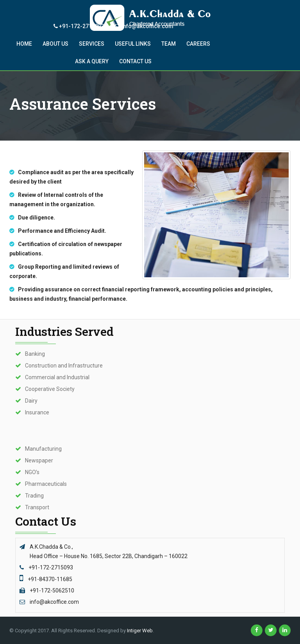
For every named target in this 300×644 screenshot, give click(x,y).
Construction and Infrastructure (64, 366)
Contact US (135, 61)
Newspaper (39, 460)
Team (169, 44)
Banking (35, 354)
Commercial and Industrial (57, 377)
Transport (37, 507)
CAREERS (198, 44)
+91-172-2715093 (79, 26)
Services (92, 44)
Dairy (31, 401)
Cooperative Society (50, 389)
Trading (34, 496)
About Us (55, 44)
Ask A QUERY (92, 61)
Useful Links (133, 44)
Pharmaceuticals (46, 484)
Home (24, 44)
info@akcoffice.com (144, 26)
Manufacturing (43, 449)
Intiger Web (140, 631)
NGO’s (32, 472)
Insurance (37, 412)
